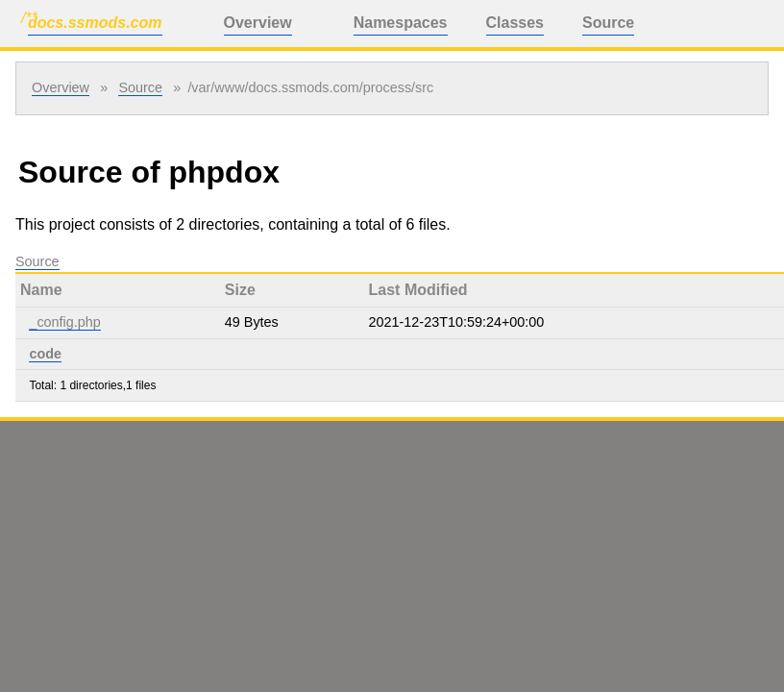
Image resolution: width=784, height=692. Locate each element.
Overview (258, 23)
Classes (515, 23)
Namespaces (401, 23)
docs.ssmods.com (95, 23)
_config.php (64, 322)
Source (608, 23)
